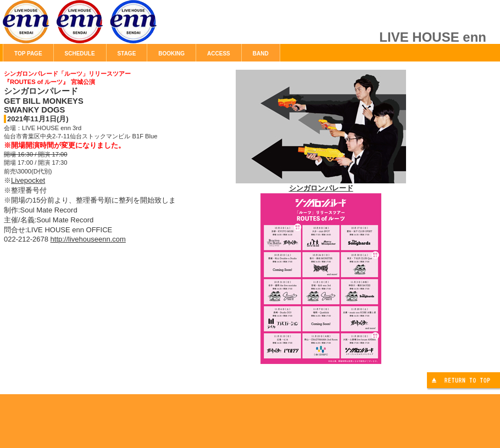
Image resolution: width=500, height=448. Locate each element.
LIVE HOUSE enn (126, 27)
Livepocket (28, 180)
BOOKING (171, 54)
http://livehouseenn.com (88, 239)
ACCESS (219, 54)
